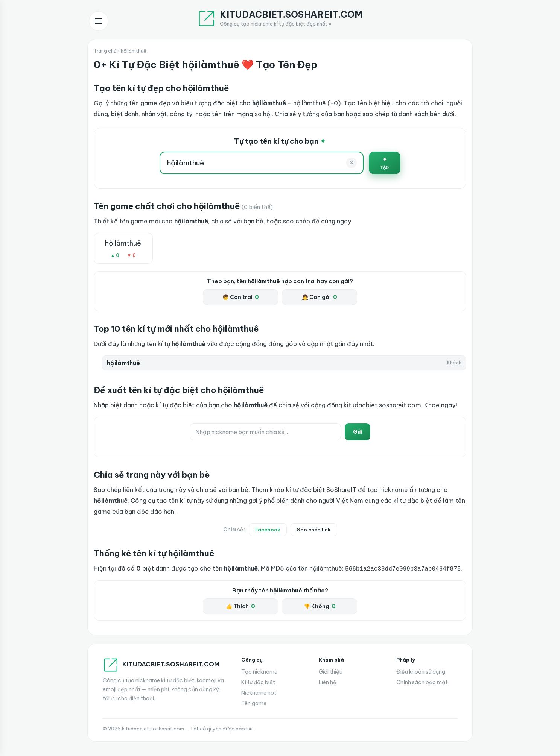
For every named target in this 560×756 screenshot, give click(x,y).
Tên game (254, 703)
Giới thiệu (331, 671)
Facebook (268, 530)
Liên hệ (328, 682)
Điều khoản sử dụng (421, 671)
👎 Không (320, 606)
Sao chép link (314, 530)
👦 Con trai (241, 297)
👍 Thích (240, 606)
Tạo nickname (259, 671)
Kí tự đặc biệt (258, 682)
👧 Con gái (320, 297)
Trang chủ (105, 51)
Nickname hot (259, 692)
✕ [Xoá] (352, 163)
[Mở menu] (99, 21)
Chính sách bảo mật (422, 682)
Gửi (358, 432)
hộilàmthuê (123, 243)
